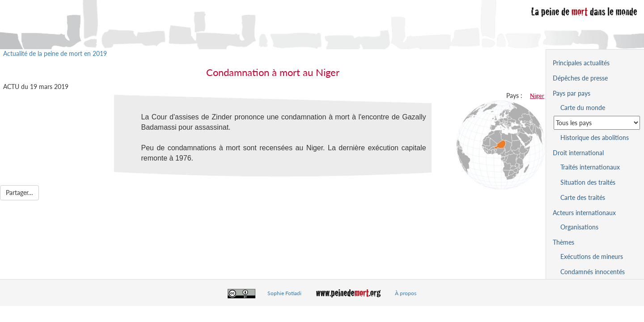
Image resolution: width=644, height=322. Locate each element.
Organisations (579, 227)
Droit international (578, 153)
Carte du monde (583, 108)
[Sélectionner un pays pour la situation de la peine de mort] (597, 123)
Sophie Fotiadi (284, 293)
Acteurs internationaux (584, 213)
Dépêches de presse (580, 78)
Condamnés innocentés (593, 272)
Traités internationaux (590, 167)
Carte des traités (583, 197)
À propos (406, 293)
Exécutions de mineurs (592, 256)
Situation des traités (588, 182)
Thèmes (563, 242)
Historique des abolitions (595, 138)
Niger (537, 96)
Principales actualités (581, 63)
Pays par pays (572, 93)
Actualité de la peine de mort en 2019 (55, 53)
